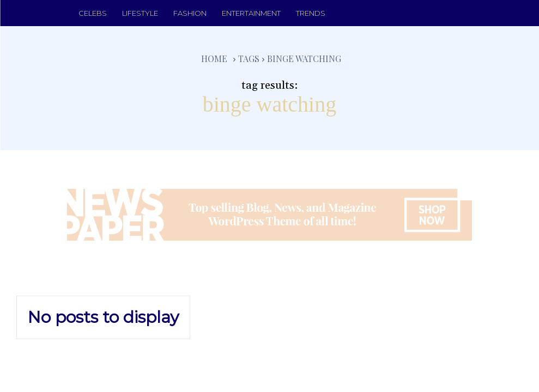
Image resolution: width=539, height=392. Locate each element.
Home (214, 59)
